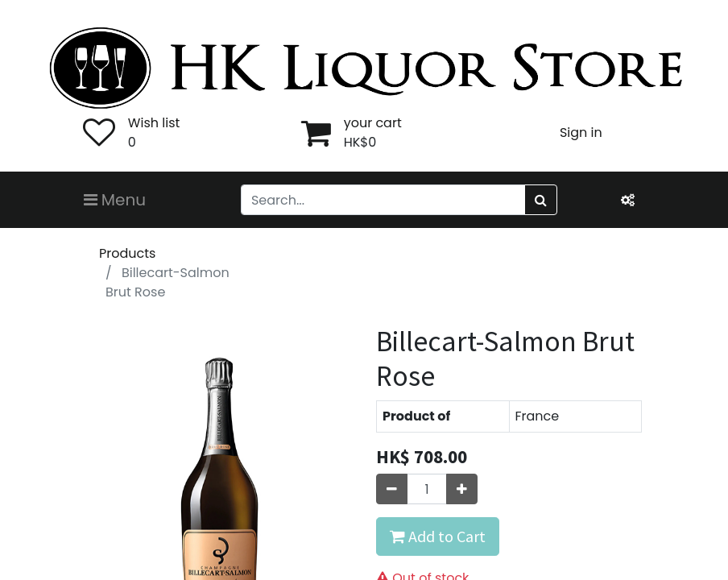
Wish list (154, 123)
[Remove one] (392, 489)
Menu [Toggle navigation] (115, 200)
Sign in (581, 133)
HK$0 (360, 142)
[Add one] (462, 489)
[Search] (541, 200)
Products (127, 253)
